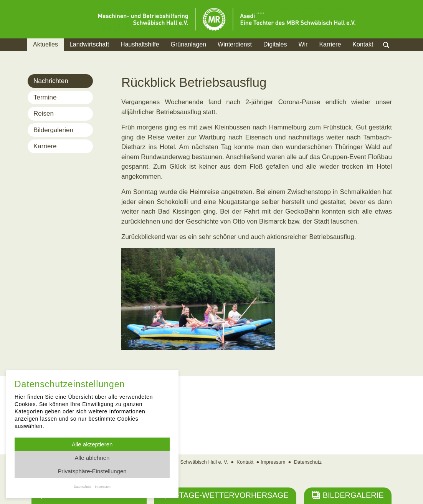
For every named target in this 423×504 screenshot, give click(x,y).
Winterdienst (235, 44)
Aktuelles (45, 44)
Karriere (330, 44)
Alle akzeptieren (92, 444)
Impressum (273, 462)
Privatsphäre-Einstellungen (92, 471)
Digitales (275, 44)
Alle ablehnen (92, 458)
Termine (45, 97)
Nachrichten (51, 81)
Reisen (44, 114)
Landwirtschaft (89, 44)
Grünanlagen (189, 44)
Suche (394, 54)
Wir (303, 44)
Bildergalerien (53, 130)
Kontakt (363, 44)
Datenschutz (308, 462)
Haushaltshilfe (140, 44)
